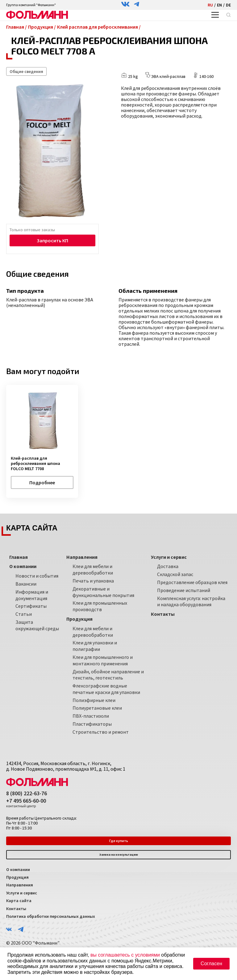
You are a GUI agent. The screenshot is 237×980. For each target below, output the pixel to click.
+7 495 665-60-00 (26, 803)
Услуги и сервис (22, 893)
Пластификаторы (92, 724)
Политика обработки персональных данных (51, 916)
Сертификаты (31, 606)
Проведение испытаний (184, 590)
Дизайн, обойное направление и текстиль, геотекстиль (108, 675)
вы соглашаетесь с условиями (125, 955)
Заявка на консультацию (119, 855)
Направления (20, 885)
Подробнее (42, 482)
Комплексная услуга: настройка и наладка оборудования (191, 601)
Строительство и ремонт (101, 732)
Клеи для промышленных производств (100, 606)
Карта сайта (19, 901)
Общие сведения (26, 71)
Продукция (17, 877)
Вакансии (26, 584)
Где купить (119, 841)
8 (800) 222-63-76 (27, 794)
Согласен (211, 964)
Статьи (24, 614)
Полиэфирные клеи (94, 700)
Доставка (168, 566)
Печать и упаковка (93, 581)
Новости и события (37, 576)
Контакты (16, 909)
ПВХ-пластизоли (91, 716)
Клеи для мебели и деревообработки (93, 569)
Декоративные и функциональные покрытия (103, 592)
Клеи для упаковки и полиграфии (95, 646)
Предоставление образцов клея (192, 582)
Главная (19, 557)
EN (219, 5)
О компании (18, 869)
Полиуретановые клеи (97, 708)
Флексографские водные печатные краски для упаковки (106, 689)
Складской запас (175, 574)
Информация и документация (32, 595)
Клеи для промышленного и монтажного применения (103, 660)
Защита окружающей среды (37, 625)
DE (228, 5)
